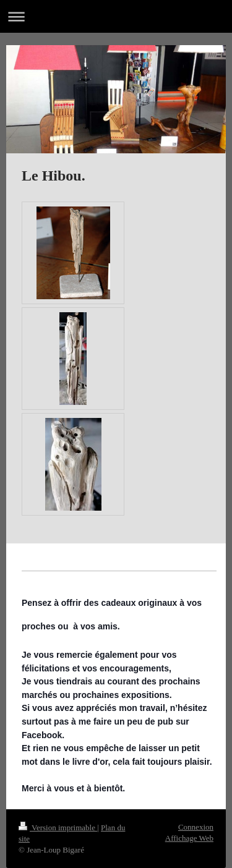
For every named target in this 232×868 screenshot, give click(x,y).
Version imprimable (58, 828)
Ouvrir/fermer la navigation (116, 16)
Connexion (196, 827)
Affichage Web (189, 838)
